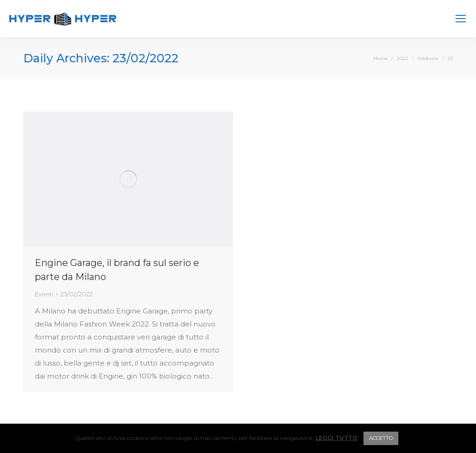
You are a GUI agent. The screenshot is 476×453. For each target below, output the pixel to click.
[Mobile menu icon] (461, 19)
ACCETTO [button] (381, 438)
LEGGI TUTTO (337, 438)
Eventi (44, 294)
